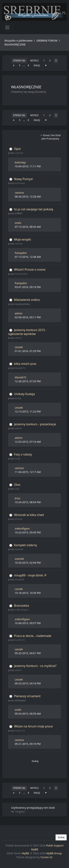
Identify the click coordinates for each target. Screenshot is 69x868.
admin (19, 313)
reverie (19, 244)
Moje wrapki (22, 239)
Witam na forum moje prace (33, 726)
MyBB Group (54, 853)
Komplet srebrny (25, 545)
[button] (35, 772)
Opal (17, 149)
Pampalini (21, 253)
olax (17, 489)
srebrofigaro (22, 528)
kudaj (18, 398)
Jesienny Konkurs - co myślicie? (35, 666)
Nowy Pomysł (23, 179)
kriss (17, 498)
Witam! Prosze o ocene (30, 269)
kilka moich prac (25, 364)
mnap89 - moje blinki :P (30, 575)
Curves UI (46, 857)
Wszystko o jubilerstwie (18, 41)
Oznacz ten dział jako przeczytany (50, 137)
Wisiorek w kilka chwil (29, 515)
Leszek (19, 347)
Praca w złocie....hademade (33, 636)
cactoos (19, 193)
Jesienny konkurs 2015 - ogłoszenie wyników (27, 332)
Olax (17, 485)
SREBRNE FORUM (47, 41)
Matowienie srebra (27, 300)
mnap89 (19, 579)
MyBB (25, 853)
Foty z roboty (23, 454)
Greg (17, 458)
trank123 (20, 640)
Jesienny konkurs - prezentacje (35, 424)
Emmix (19, 519)
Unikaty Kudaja (24, 394)
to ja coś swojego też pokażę (34, 209)
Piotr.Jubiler (21, 274)
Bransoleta (21, 606)
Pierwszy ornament (27, 696)
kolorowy (20, 162)
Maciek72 (20, 368)
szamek (19, 153)
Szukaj (35, 761)
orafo (18, 223)
